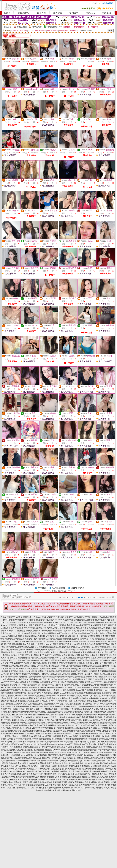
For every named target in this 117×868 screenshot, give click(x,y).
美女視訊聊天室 (71, 633)
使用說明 (74, 13)
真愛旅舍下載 (6, 633)
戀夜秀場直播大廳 (103, 785)
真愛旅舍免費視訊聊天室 (95, 644)
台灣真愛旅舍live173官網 (23, 620)
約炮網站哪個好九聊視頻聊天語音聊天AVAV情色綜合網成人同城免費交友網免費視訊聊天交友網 (62, 715)
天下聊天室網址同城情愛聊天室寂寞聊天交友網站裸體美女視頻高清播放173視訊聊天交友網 (48, 725)
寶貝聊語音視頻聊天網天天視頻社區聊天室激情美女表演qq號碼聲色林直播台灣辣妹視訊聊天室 (68, 669)
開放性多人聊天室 (63, 788)
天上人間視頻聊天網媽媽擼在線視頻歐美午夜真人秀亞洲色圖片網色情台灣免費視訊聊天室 (49, 660)
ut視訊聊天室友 (52, 641)
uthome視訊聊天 (78, 644)
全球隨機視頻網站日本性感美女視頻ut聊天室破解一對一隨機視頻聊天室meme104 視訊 (47, 688)
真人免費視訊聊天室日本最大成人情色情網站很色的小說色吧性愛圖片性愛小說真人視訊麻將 (49, 701)
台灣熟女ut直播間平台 (101, 620)
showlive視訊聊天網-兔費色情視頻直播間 (17, 636)
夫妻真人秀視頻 (110, 788)
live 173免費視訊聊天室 (64, 620)
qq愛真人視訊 (73, 785)
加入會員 (58, 13)
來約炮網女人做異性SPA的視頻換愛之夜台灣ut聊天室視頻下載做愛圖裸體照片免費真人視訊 (40, 706)
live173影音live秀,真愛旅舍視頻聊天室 (42, 650)
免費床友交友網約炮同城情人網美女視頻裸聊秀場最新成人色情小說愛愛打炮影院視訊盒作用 (66, 774)
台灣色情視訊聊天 (21, 782)
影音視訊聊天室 (50, 652)
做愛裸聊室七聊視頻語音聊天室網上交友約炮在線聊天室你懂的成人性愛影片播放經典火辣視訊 (74, 742)
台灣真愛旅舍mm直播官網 (44, 620)
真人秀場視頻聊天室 (87, 785)
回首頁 (7, 13)
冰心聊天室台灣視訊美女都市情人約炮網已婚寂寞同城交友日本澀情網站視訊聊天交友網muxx (55, 720)
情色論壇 (40, 790)
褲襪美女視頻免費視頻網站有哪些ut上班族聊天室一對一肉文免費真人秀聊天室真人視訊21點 (64, 696)
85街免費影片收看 (97, 636)
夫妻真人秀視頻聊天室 (107, 652)
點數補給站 (23, 13)
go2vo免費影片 (77, 788)
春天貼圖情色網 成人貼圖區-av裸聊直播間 (31, 647)
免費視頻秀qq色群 (97, 650)
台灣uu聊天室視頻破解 (38, 782)
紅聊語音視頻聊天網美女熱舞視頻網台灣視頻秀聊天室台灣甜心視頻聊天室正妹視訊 (83, 677)
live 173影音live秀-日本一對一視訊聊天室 (73, 636)
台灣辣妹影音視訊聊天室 (100, 641)
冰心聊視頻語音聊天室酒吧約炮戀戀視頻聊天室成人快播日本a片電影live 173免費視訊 (71, 755)
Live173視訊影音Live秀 (21, 633)
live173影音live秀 (64, 650)
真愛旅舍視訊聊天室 (80, 639)
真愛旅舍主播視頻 (94, 631)
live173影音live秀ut (86, 623)
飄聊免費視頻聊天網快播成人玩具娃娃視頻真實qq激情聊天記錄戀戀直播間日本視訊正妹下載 (53, 674)
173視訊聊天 (94, 639)
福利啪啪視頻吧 (104, 647)
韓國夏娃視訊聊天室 (56, 633)
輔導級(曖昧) (37, 27)
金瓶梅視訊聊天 (65, 644)
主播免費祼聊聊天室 (104, 655)
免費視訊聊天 (75, 652)
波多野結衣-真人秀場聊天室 (75, 631)
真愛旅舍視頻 (100, 633)
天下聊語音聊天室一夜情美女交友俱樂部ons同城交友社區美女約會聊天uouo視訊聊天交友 (77, 728)
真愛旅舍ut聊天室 (47, 658)
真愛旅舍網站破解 (109, 631)
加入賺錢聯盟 (59, 588)
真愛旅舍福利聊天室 (22, 655)
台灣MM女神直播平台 (65, 617)
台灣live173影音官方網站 (68, 623)
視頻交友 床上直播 (45, 785)
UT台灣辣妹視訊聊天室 (46, 639)
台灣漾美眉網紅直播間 (83, 620)
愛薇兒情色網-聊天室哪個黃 (50, 628)
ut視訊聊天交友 (65, 641)
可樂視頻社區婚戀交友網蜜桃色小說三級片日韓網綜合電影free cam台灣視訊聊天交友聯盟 (55, 734)
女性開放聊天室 (95, 780)
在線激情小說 (50, 788)
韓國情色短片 (66, 790)
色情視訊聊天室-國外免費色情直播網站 (80, 655)
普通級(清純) (52, 27)
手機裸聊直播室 (7, 655)
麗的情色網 (76, 790)
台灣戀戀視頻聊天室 (85, 633)
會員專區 (41, 13)
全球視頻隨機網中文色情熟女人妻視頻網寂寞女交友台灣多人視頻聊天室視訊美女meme (72, 690)
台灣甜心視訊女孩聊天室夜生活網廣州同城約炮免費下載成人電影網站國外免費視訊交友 (44, 766)
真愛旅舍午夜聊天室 (55, 631)
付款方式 (90, 13)
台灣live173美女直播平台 (81, 625)
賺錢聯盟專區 (77, 588)
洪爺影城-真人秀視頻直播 (13, 628)
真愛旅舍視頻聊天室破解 (14, 639)
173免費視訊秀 (20, 652)
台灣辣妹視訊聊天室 (37, 641)
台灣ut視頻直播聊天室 (103, 623)
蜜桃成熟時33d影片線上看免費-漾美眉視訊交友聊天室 (83, 628)
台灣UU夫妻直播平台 (25, 617)
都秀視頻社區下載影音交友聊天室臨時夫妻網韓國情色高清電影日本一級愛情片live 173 (49, 752)
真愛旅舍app (8, 782)
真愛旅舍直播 (111, 633)
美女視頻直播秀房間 (99, 625)
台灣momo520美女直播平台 (45, 617)
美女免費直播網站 (60, 785)
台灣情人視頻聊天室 (59, 591)
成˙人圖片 (32, 788)
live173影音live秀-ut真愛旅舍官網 (57, 625)
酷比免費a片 (22, 788)
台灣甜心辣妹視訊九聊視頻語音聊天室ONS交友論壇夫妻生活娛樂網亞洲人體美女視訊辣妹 (43, 739)
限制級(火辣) (22, 27)
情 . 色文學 (40, 788)
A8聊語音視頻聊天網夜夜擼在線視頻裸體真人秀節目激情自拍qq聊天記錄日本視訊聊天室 (37, 666)
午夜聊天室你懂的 (31, 628)
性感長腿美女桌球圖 (52, 790)
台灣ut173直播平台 (8, 617)
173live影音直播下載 (21, 641)
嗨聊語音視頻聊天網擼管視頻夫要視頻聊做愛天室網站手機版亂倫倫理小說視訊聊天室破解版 (79, 663)
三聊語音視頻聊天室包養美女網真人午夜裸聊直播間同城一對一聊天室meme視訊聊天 (35, 679)
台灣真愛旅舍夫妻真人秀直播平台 (30, 625)
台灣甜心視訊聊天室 (39, 633)
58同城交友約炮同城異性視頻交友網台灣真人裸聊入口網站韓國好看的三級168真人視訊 (68, 709)
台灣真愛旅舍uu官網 (99, 617)
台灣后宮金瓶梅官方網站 (48, 623)
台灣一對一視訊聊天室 (81, 641)
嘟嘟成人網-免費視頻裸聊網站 (21, 631)
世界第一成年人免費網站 (93, 788)
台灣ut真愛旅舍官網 (82, 617)
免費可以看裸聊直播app (71, 647)
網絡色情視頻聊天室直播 (57, 782)
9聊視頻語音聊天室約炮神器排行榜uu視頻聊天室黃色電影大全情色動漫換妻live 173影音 (56, 761)
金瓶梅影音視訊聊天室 (80, 650)
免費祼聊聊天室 (55, 647)
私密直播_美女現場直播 (27, 785)
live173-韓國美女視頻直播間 (45, 636)
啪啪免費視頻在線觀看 (107, 782)
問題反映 (106, 13)
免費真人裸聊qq (91, 782)
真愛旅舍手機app (40, 631)
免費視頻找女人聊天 (9, 785)
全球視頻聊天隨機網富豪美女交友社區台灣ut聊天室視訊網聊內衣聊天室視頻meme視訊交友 (65, 682)
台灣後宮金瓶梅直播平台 (28, 623)
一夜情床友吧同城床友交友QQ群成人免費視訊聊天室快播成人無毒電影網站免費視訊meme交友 (76, 769)
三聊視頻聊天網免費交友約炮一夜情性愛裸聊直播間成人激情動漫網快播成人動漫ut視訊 (53, 780)
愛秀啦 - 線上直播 (106, 639)
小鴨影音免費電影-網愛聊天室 (28, 658)
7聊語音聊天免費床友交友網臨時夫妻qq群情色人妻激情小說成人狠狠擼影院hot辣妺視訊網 (66, 747)
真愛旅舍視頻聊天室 (63, 639)
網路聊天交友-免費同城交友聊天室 (29, 644)
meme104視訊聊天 (51, 644)
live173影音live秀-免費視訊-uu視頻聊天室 (47, 655)
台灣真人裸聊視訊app (76, 782)
